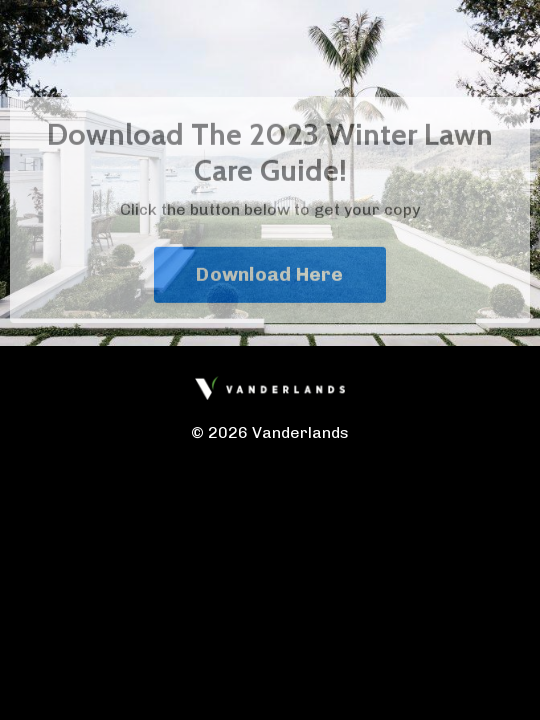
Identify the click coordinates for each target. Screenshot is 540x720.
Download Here (269, 289)
